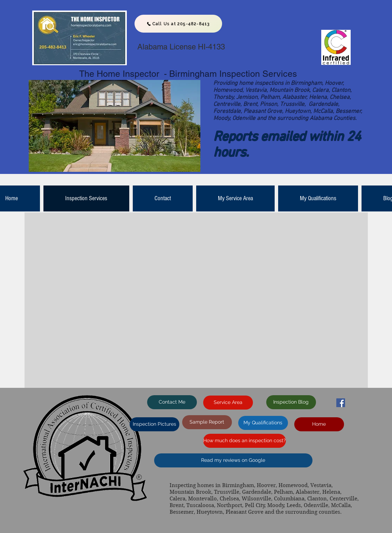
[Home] (319, 424)
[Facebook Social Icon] (341, 403)
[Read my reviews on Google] (233, 460)
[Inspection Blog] (291, 402)
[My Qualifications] (263, 423)
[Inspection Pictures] (154, 424)
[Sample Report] (207, 422)
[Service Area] (228, 403)
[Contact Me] (172, 402)
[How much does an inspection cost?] (245, 441)
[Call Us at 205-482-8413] (178, 24)
